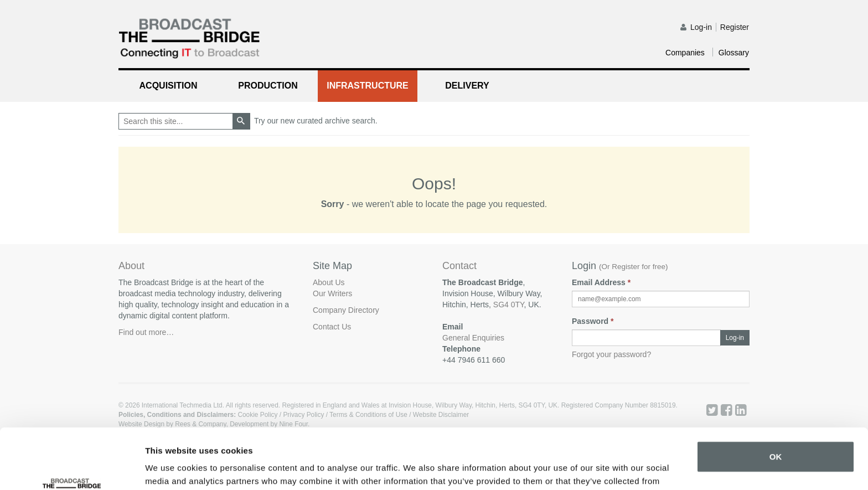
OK (776, 400)
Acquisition (169, 86)
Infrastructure (368, 86)
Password (593, 321)
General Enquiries (473, 338)
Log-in (701, 27)
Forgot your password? (611, 354)
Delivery (467, 86)
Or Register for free (634, 267)
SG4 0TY (509, 305)
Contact (459, 266)
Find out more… (146, 332)
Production (268, 86)
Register (735, 27)
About (131, 266)
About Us (329, 282)
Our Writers (332, 293)
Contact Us (332, 327)
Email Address (601, 282)
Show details (171, 468)
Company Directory (346, 310)
